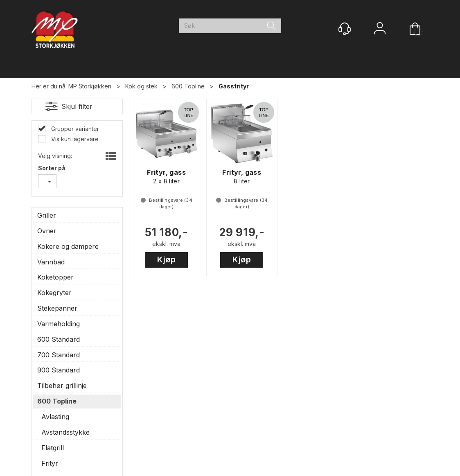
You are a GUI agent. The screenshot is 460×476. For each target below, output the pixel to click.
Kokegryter (54, 293)
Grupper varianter (74, 129)
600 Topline (188, 86)
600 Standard (59, 339)
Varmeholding (59, 324)
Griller (47, 215)
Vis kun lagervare (74, 139)
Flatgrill (53, 448)
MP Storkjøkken (90, 86)
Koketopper (55, 277)
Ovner (47, 231)
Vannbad (51, 262)
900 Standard (59, 370)
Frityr (50, 463)
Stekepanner (57, 308)
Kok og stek (141, 86)
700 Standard (59, 355)
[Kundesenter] (345, 29)
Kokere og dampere (68, 246)
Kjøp (166, 259)
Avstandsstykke (65, 432)
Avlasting (55, 417)
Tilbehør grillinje (62, 386)
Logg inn (380, 29)
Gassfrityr (234, 86)
